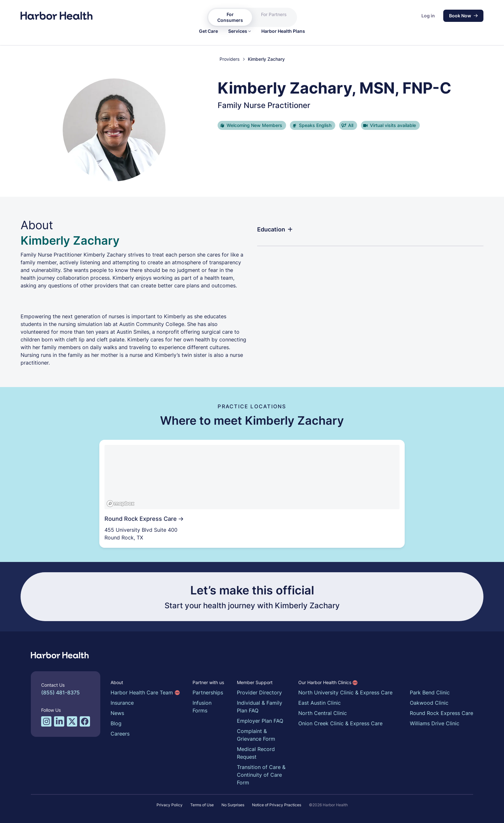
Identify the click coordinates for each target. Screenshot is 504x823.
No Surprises (233, 805)
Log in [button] (428, 16)
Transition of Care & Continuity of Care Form (261, 775)
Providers (230, 59)
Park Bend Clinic (430, 692)
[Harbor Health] (57, 16)
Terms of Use (202, 805)
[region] (252, 477)
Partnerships (208, 692)
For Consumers (230, 17)
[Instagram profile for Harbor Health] (46, 721)
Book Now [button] (463, 16)
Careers (120, 734)
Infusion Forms (202, 707)
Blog (116, 723)
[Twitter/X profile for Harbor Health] (72, 721)
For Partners (274, 14)
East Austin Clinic (319, 703)
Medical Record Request (256, 753)
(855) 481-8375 (60, 692)
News (117, 713)
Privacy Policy (170, 805)
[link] (208, 31)
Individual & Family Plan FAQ (260, 707)
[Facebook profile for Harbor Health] (85, 721)
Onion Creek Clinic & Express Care (340, 723)
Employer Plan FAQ (260, 721)
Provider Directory (259, 692)
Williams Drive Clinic (435, 723)
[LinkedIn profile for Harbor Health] (59, 721)
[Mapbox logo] (121, 504)
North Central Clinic (323, 713)
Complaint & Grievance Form (256, 735)
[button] (240, 31)
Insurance (122, 703)
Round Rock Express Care (441, 713)
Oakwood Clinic (429, 703)
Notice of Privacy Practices (277, 805)
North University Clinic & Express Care (345, 692)
